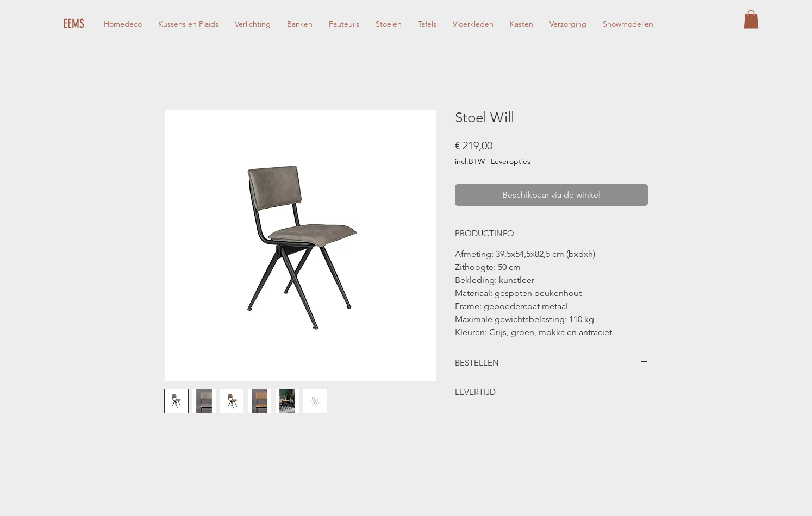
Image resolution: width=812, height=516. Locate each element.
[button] (751, 19)
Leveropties (511, 161)
